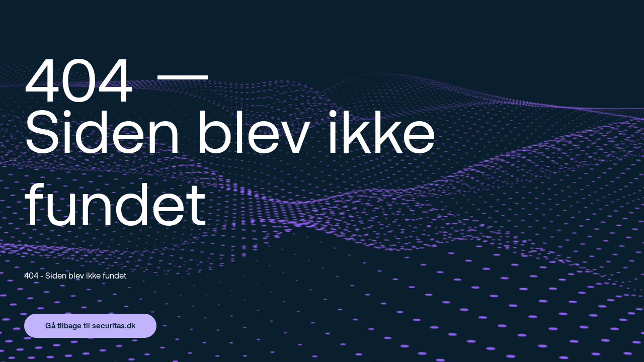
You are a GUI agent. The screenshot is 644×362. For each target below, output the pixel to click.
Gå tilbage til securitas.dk (90, 325)
